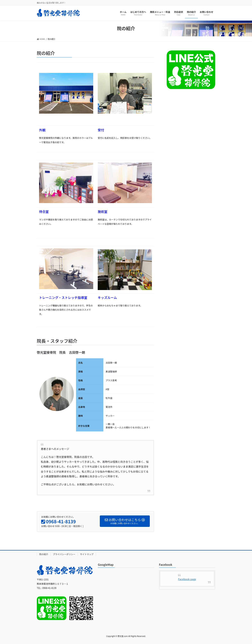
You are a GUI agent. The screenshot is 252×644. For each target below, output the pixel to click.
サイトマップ (87, 554)
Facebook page (187, 579)
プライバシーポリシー (64, 554)
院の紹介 (44, 554)
